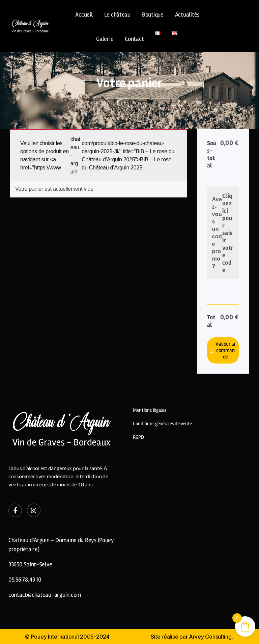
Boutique (153, 15)
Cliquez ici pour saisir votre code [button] (228, 233)
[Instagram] (34, 510)
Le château (117, 15)
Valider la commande (225, 350)
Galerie (105, 39)
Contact (134, 39)
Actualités (187, 15)
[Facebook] (15, 510)
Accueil (84, 15)
